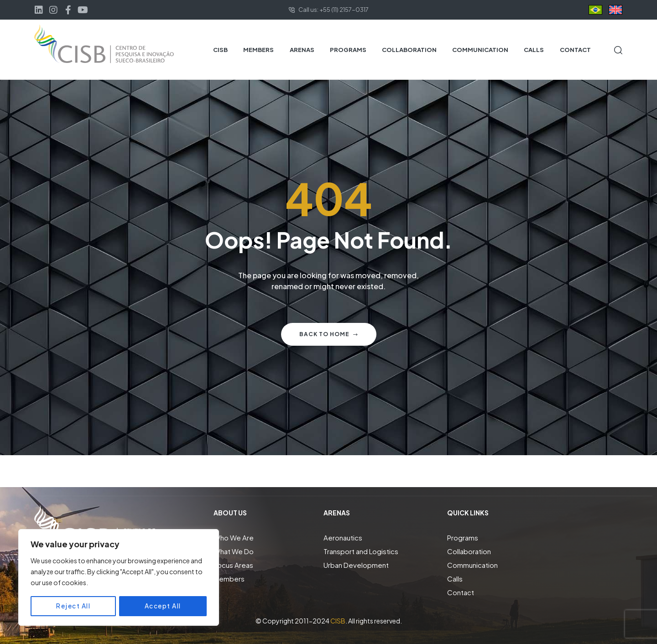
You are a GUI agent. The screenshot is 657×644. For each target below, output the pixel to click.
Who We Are (234, 538)
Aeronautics (343, 538)
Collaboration (469, 551)
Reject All (73, 606)
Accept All (163, 606)
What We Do (234, 551)
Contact (461, 592)
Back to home (329, 334)
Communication (472, 565)
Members (229, 579)
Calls (455, 579)
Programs (463, 538)
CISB (338, 621)
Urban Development (356, 565)
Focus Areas (233, 565)
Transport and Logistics (361, 551)
